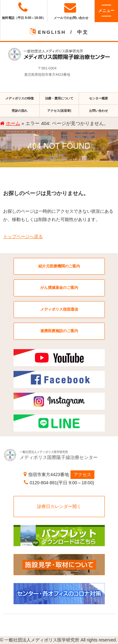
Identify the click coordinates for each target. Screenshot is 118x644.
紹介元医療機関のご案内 (59, 266)
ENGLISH (52, 32)
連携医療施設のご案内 (59, 331)
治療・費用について (59, 98)
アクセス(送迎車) (59, 111)
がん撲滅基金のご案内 (59, 288)
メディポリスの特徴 (20, 98)
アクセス (82, 474)
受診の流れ (20, 111)
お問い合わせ (98, 111)
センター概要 (98, 98)
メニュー (106, 11)
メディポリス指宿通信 (59, 309)
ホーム (13, 123)
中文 (83, 32)
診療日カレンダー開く (59, 506)
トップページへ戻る (23, 236)
